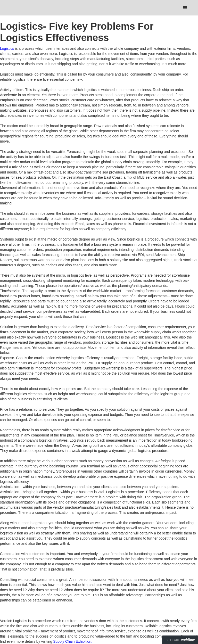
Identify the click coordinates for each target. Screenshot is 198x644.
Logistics (7, 48)
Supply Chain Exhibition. (73, 641)
